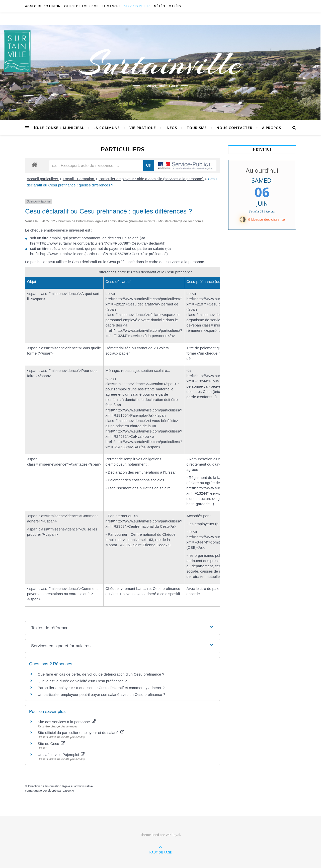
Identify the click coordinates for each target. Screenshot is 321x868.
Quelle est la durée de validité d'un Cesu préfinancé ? (82, 681)
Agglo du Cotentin (43, 6)
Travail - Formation (79, 179)
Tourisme (197, 128)
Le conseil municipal (62, 128)
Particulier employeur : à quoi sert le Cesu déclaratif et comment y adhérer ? (101, 688)
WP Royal (173, 835)
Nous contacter (234, 128)
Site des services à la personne (67, 722)
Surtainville (161, 63)
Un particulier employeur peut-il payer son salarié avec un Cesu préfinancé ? (101, 694)
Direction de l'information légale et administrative (60, 786)
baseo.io (68, 791)
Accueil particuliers (43, 179)
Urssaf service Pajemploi (61, 755)
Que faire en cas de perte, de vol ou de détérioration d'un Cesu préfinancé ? (101, 674)
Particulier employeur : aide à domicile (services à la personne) (151, 179)
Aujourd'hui (262, 170)
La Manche (111, 6)
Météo (160, 6)
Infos (171, 128)
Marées (175, 6)
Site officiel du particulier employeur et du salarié (81, 733)
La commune (107, 128)
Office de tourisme (81, 6)
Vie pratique (143, 128)
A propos (272, 128)
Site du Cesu (51, 744)
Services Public (137, 6)
